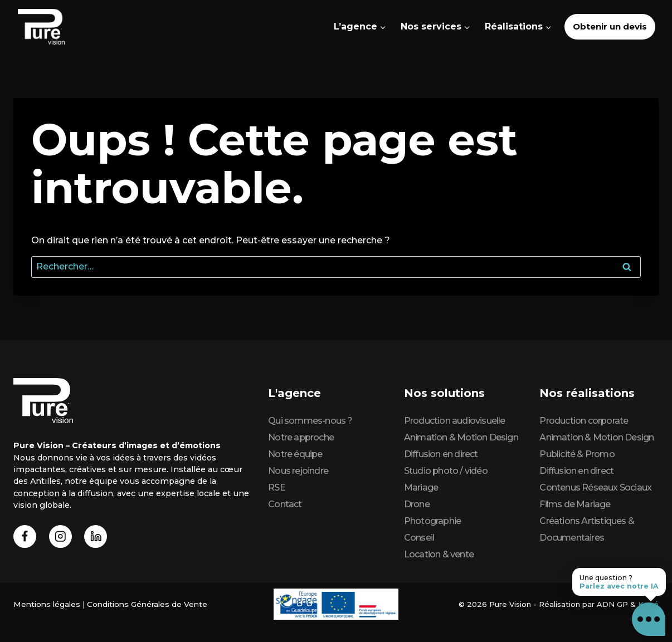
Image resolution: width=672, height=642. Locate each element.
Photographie (432, 521)
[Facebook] (26, 538)
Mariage (421, 487)
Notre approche (301, 437)
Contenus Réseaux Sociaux (595, 487)
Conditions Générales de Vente (142, 604)
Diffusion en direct (441, 454)
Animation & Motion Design (461, 437)
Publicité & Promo (577, 454)
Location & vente (439, 554)
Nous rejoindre (298, 471)
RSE (277, 487)
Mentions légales (45, 604)
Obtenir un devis (610, 26)
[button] (649, 619)
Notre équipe (295, 454)
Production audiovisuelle (455, 421)
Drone (417, 504)
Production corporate (584, 421)
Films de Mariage (575, 504)
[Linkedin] (101, 538)
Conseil (419, 538)
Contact (285, 504)
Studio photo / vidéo (446, 471)
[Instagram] (63, 538)
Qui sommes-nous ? (310, 421)
